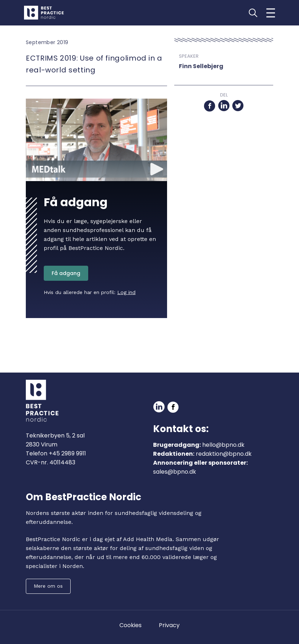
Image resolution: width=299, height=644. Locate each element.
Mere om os (48, 586)
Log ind (126, 292)
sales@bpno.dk (175, 472)
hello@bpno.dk (223, 445)
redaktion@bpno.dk (224, 454)
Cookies (130, 625)
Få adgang (66, 273)
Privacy (169, 625)
